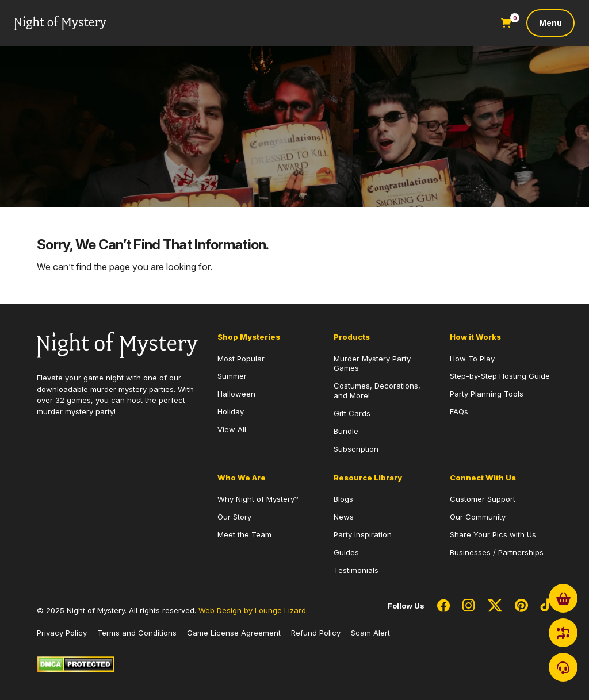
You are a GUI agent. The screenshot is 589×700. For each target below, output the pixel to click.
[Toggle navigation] (550, 23)
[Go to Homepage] (60, 23)
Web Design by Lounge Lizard (252, 610)
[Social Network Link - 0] (443, 606)
